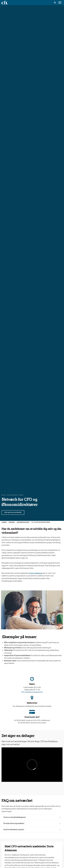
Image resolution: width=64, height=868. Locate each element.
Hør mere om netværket (13, 512)
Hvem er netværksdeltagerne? (32, 817)
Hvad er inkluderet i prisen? (32, 830)
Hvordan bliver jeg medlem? (32, 823)
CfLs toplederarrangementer (32, 692)
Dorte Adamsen (36, 573)
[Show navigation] (60, 3)
